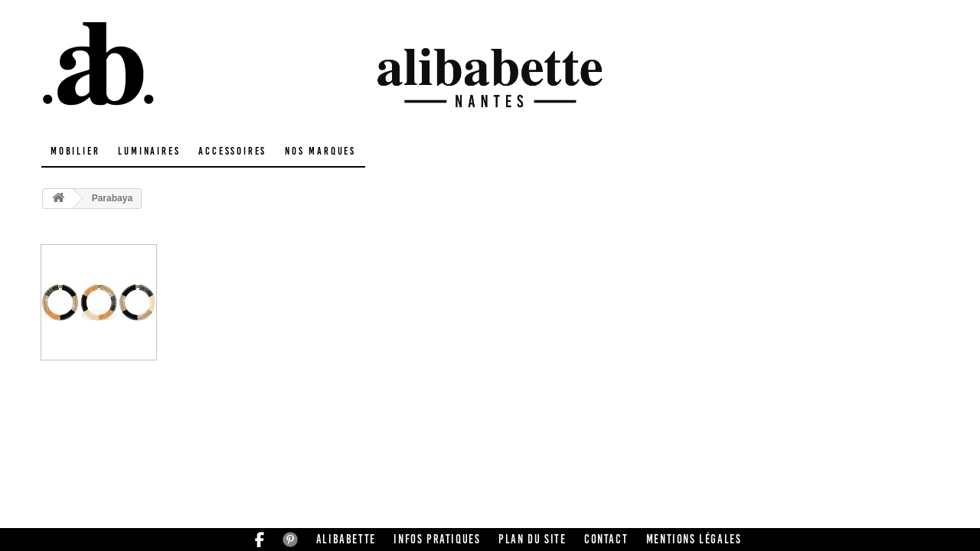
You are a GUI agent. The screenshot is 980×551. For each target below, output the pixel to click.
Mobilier (75, 151)
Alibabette (346, 539)
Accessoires (232, 151)
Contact (606, 539)
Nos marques (320, 151)
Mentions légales (694, 539)
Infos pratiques (437, 539)
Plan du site (532, 539)
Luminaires (149, 151)
